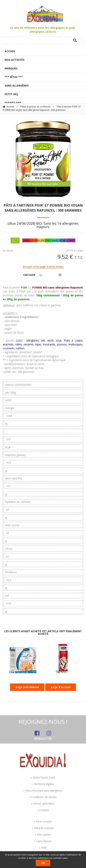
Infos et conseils (44, 828)
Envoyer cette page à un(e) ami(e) (43, 267)
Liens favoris (44, 841)
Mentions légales (44, 784)
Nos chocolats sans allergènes (44, 790)
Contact (44, 810)
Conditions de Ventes (44, 797)
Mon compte (44, 821)
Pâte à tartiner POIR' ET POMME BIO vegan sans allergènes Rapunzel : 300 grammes (43, 208)
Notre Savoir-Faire (44, 777)
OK (43, 863)
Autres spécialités (44, 804)
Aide (44, 848)
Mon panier (44, 835)
